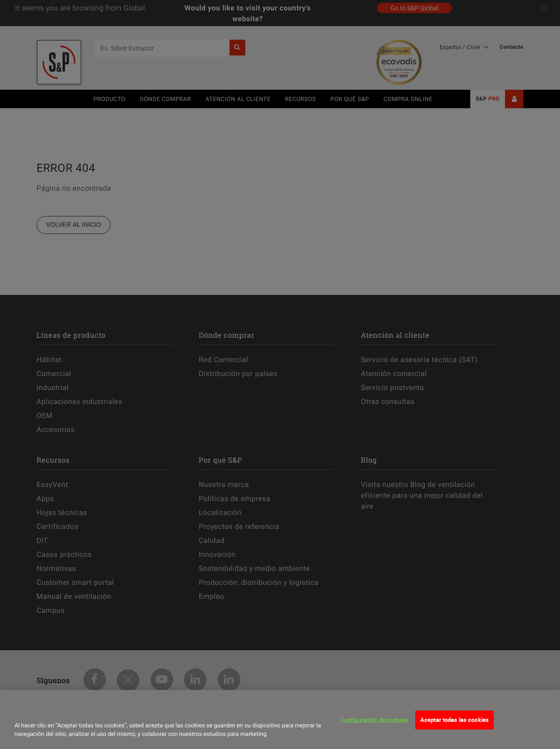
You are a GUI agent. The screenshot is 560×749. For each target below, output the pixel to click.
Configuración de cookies (374, 726)
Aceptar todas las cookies (454, 726)
